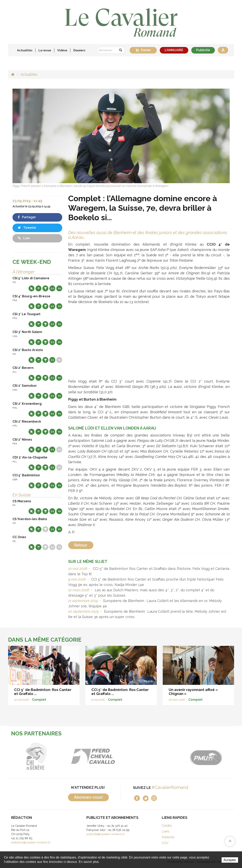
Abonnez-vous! (88, 797)
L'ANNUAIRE (174, 50)
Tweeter (27, 228)
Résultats (45, 288)
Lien (24, 238)
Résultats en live (52, 288)
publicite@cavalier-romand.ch (106, 834)
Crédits (167, 826)
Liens (166, 831)
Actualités (25, 50)
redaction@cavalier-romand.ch (31, 842)
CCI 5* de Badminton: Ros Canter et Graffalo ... (43, 692)
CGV (165, 843)
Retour (81, 545)
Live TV (59, 288)
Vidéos (62, 50)
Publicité (203, 50)
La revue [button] (45, 50)
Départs (38, 288)
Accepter (230, 860)
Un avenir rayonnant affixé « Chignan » (193, 692)
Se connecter (223, 50)
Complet (39, 700)
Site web (32, 288)
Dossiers (79, 50)
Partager (27, 217)
